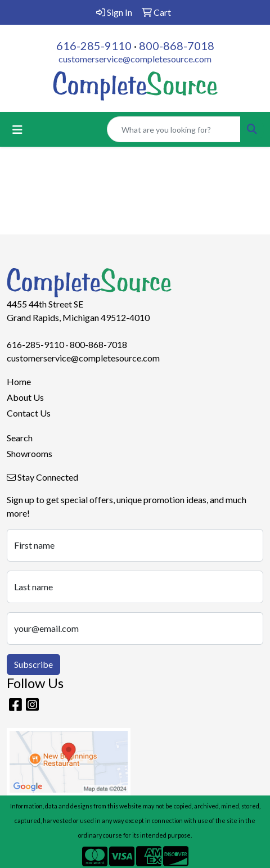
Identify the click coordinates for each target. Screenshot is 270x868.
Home (19, 381)
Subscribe (33, 664)
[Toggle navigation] (17, 130)
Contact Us (29, 413)
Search (20, 438)
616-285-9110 (94, 46)
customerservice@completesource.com (135, 59)
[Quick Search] (174, 129)
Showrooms (30, 453)
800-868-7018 (177, 46)
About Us (25, 397)
